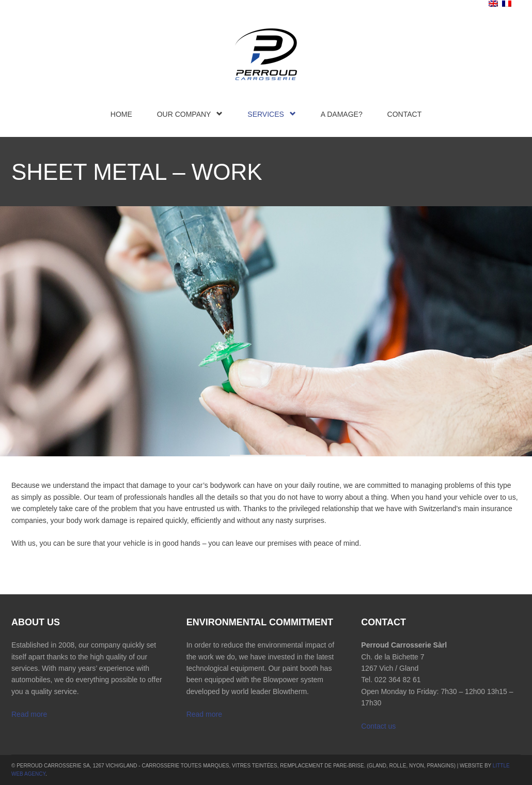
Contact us (378, 726)
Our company (190, 114)
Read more (29, 714)
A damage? (342, 114)
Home (121, 114)
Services (272, 114)
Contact (405, 114)
